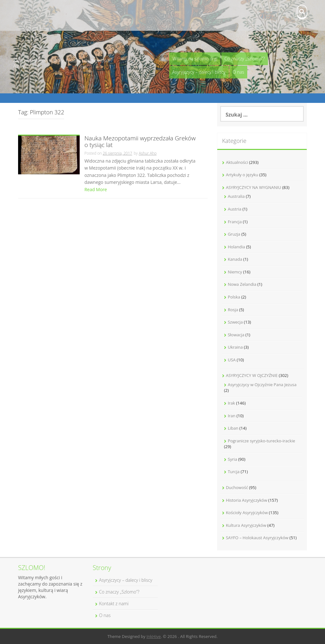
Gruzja (234, 234)
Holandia (236, 247)
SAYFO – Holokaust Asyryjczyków (257, 538)
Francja (235, 222)
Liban (233, 428)
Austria (235, 209)
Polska (234, 297)
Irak (232, 403)
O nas (239, 72)
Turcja (234, 472)
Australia (236, 196)
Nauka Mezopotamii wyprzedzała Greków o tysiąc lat (140, 142)
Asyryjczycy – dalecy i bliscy (199, 72)
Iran (232, 416)
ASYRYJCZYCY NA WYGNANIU (254, 187)
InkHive (153, 636)
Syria (232, 459)
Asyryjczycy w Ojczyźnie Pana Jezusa (262, 385)
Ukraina (235, 347)
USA (232, 360)
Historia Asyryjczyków (247, 500)
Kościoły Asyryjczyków (247, 513)
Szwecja (235, 322)
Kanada (235, 259)
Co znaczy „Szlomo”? (245, 59)
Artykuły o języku (242, 175)
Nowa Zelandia (242, 284)
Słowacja (236, 335)
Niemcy (235, 272)
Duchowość (237, 487)
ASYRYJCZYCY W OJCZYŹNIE (252, 375)
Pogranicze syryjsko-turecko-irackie (262, 441)
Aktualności (237, 162)
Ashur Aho (148, 153)
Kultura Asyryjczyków (246, 525)
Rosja (233, 310)
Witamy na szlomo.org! (195, 59)
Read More (96, 189)
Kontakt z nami (29, 15)
